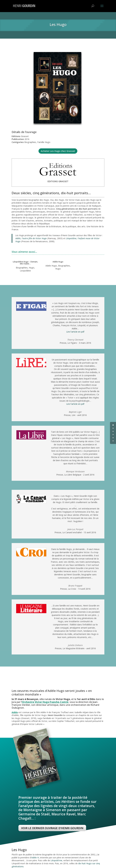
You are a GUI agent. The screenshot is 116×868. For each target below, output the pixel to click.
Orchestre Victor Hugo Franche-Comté (45, 702)
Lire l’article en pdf (75, 332)
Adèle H (35, 858)
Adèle (15, 712)
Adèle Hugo (58, 262)
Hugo (32, 268)
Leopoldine (25, 271)
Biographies (22, 268)
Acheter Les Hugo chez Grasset (58, 151)
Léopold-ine (56, 860)
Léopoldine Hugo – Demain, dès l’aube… (25, 263)
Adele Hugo (51, 266)
